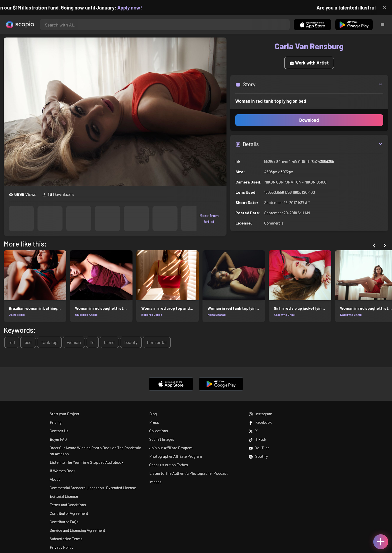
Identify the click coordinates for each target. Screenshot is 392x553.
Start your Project (65, 414)
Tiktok (257, 439)
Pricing (56, 422)
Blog (153, 414)
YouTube (259, 448)
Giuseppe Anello (86, 314)
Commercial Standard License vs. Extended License (93, 488)
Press (154, 422)
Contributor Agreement (69, 513)
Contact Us (59, 431)
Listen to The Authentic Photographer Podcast (188, 473)
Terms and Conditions (68, 505)
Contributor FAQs (64, 522)
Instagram (260, 414)
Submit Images (162, 439)
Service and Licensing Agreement (77, 530)
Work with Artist (309, 63)
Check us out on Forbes (169, 465)
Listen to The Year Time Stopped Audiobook (87, 462)
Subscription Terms (66, 539)
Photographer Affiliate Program (176, 456)
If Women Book (63, 471)
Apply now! (135, 7)
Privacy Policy (61, 547)
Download (309, 120)
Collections (159, 431)
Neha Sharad (216, 314)
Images (155, 482)
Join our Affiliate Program (171, 448)
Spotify (258, 456)
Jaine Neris (17, 314)
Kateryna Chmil (284, 314)
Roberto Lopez (152, 314)
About (55, 479)
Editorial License (64, 496)
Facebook (260, 422)
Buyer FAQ (58, 439)
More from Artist (209, 218)
